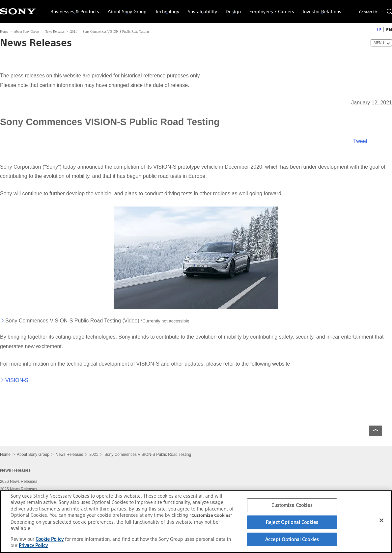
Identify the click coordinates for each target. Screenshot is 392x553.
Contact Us (368, 12)
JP (379, 30)
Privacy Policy (33, 545)
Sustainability (200, 9)
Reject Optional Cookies (292, 522)
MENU (379, 43)
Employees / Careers (270, 9)
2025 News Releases (19, 489)
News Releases (55, 31)
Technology (165, 9)
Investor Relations (320, 9)
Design (231, 9)
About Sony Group (125, 9)
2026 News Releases (19, 482)
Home (4, 31)
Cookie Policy (50, 539)
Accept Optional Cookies (292, 539)
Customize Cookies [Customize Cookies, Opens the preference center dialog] (292, 505)
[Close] (381, 520)
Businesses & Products (73, 9)
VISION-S (17, 380)
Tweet (360, 141)
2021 (73, 31)
